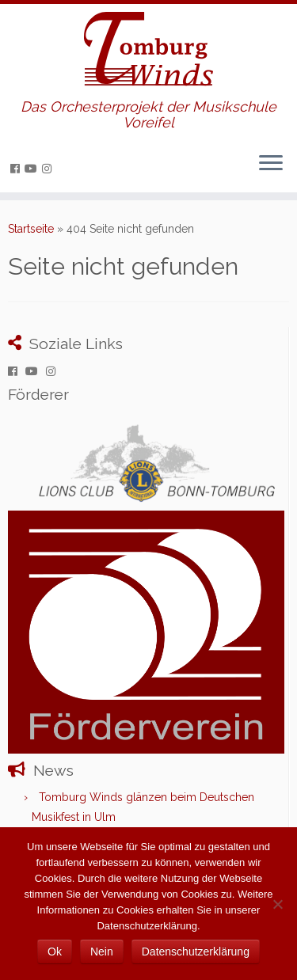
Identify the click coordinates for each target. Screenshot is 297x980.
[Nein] (277, 904)
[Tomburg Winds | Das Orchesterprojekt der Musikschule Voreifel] (148, 51)
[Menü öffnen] (271, 164)
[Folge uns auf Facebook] (17, 169)
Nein (102, 952)
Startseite (31, 229)
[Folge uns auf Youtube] (33, 169)
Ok (55, 952)
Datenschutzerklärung (196, 952)
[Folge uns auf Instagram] (49, 169)
